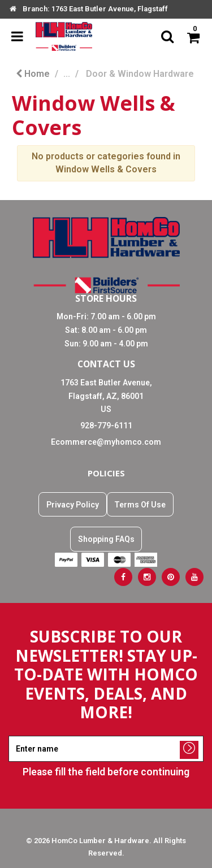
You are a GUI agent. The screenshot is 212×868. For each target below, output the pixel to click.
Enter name (109, 735)
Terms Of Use (140, 505)
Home (33, 74)
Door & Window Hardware (140, 74)
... (67, 74)
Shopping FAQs (106, 539)
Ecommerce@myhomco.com (106, 442)
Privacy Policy (73, 505)
